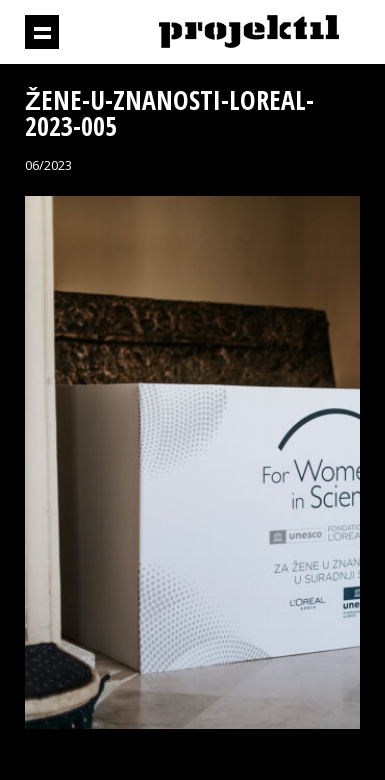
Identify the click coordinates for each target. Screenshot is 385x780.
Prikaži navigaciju (42, 32)
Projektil (249, 32)
